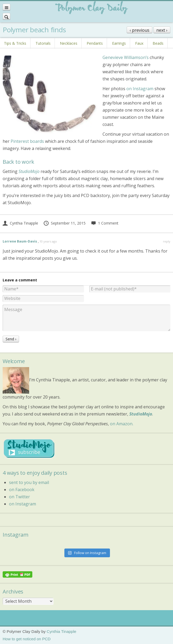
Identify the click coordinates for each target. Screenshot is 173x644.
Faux (139, 43)
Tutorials (43, 43)
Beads (158, 43)
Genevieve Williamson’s (126, 57)
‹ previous (139, 30)
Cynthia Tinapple (20, 223)
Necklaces (69, 43)
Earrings (119, 43)
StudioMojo (141, 414)
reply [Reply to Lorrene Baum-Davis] (167, 241)
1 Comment (105, 223)
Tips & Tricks (15, 43)
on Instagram (140, 89)
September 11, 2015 (64, 223)
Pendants (95, 43)
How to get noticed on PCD (27, 639)
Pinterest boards (28, 141)
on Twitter (19, 497)
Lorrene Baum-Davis (20, 241)
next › (162, 30)
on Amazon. (122, 424)
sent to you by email (29, 482)
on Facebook (22, 490)
